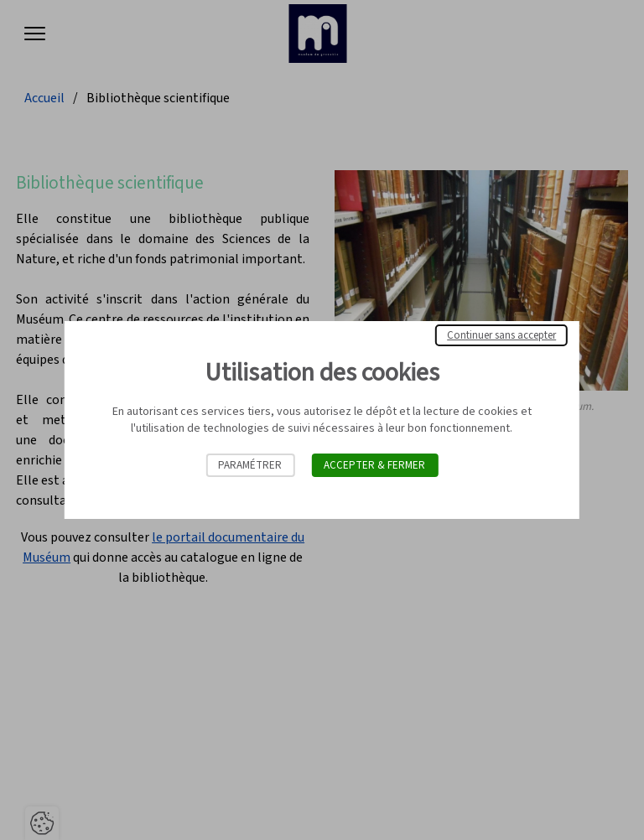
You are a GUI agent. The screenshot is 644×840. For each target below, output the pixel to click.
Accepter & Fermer (374, 465)
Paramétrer (250, 465)
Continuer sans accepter (501, 335)
